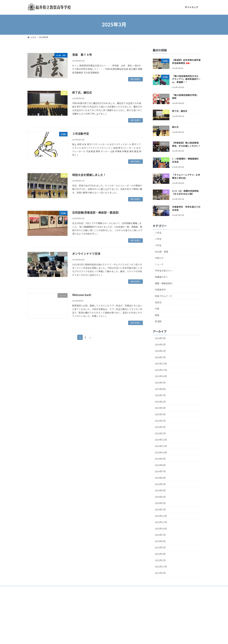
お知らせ (159, 258)
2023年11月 (161, 522)
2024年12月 (161, 440)
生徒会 (158, 302)
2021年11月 (161, 567)
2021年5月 (160, 573)
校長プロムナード (164, 296)
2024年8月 (160, 465)
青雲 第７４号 (82, 55)
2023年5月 (160, 548)
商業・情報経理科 (164, 283)
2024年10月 (161, 452)
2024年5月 (160, 484)
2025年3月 (160, 421)
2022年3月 (160, 554)
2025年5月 (160, 408)
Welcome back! (82, 295)
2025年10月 (161, 376)
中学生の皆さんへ (164, 271)
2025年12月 (161, 364)
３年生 (158, 245)
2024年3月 (160, 497)
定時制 (183, 589)
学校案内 (46, 589)
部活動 (158, 321)
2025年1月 (160, 433)
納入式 (175, 127)
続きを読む (135, 79)
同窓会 (33, 591)
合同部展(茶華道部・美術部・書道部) (95, 213)
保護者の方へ (161, 277)
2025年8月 (160, 389)
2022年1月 (160, 560)
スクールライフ (76, 589)
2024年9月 (160, 459)
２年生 (158, 239)
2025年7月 (160, 395)
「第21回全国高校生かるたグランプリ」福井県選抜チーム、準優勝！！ (186, 79)
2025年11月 (161, 370)
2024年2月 (160, 503)
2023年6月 (160, 541)
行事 (157, 309)
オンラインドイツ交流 (86, 254)
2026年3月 (160, 345)
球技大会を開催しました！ (89, 175)
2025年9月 (160, 383)
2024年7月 (160, 471)
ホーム (33, 589)
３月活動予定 (81, 134)
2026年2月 (160, 351)
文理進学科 (160, 290)
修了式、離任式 (82, 93)
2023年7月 (160, 535)
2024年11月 (161, 446)
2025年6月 (160, 402)
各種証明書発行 (168, 589)
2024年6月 (160, 478)
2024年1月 (160, 510)
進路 (157, 315)
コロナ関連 (150, 589)
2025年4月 (160, 414)
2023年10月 (161, 528)
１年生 (158, 232)
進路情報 (60, 589)
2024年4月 (160, 490)
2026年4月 (160, 338)
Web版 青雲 (162, 252)
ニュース (159, 264)
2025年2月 (160, 427)
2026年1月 (160, 357)
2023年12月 (161, 516)
